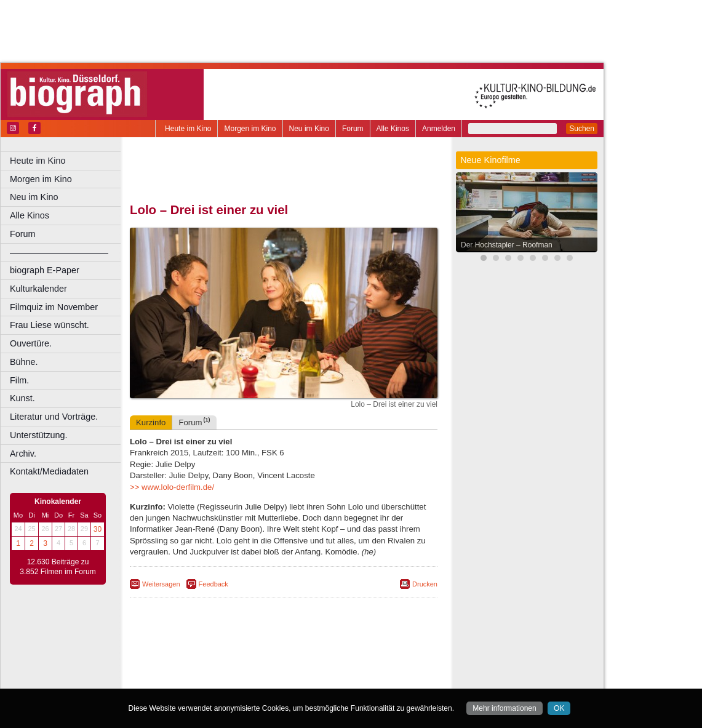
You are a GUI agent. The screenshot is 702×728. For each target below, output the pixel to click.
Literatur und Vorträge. (54, 417)
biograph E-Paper (45, 270)
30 (98, 529)
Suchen (582, 129)
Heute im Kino (188, 129)
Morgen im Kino (250, 129)
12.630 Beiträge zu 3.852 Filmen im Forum (58, 567)
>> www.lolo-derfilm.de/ (172, 487)
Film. (19, 380)
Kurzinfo (151, 422)
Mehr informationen (504, 708)
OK (559, 708)
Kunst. (22, 398)
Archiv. (23, 454)
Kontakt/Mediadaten (49, 471)
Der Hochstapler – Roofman (507, 245)
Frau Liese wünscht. (50, 325)
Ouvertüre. (31, 343)
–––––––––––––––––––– (59, 252)
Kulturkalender (38, 289)
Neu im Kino (309, 129)
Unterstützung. (39, 435)
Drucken (425, 584)
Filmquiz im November (54, 307)
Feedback (213, 584)
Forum (353, 129)
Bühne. (24, 362)
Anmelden (439, 129)
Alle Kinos (393, 129)
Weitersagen (161, 584)
